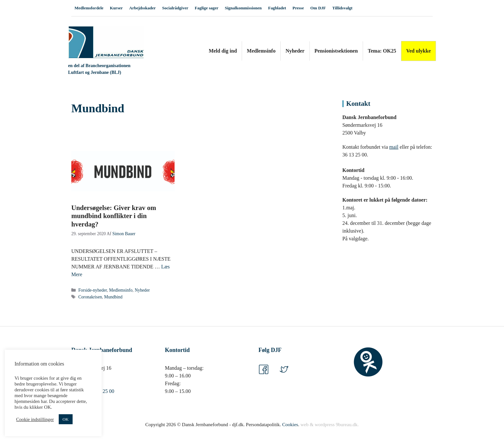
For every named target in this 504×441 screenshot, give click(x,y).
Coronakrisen (90, 297)
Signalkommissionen (243, 8)
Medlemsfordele (89, 8)
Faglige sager (206, 8)
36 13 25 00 (102, 391)
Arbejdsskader (142, 8)
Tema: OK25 (382, 51)
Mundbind (113, 297)
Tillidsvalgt (343, 8)
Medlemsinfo (261, 51)
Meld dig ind (223, 51)
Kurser (116, 8)
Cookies (290, 425)
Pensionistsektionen (336, 51)
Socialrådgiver (175, 8)
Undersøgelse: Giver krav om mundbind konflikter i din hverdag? (114, 216)
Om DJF (318, 8)
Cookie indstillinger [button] (35, 419)
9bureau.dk (347, 425)
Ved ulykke (418, 51)
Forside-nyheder (93, 290)
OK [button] (66, 419)
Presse (298, 8)
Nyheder (295, 51)
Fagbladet (277, 8)
